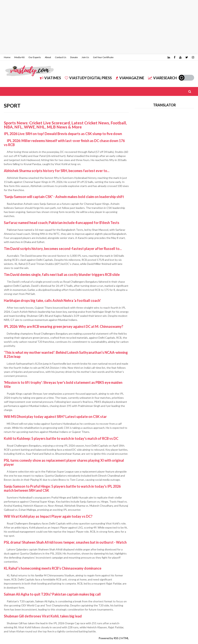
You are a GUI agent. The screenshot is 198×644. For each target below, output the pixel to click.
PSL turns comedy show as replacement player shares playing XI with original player (64, 462)
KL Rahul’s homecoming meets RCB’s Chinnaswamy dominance (53, 568)
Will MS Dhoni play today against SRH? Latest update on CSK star (55, 417)
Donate (74, 57)
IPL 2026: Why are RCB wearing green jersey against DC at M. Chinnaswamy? (64, 326)
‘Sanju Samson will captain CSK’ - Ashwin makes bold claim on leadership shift (64, 197)
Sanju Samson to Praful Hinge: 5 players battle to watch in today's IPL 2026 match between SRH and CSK (62, 488)
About (48, 57)
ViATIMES (50, 78)
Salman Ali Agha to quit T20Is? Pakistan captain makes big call (52, 594)
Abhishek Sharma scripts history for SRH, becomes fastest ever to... (57, 171)
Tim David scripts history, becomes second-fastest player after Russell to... (63, 249)
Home (7, 57)
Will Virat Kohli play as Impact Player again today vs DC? (48, 516)
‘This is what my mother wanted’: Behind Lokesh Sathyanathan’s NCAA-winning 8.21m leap (66, 354)
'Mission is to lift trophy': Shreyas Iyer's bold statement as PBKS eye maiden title (63, 384)
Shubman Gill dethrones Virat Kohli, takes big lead (43, 616)
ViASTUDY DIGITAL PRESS (88, 78)
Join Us (85, 57)
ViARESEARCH (162, 78)
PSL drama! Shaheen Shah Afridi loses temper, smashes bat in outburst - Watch (65, 542)
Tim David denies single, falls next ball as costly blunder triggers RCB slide (62, 275)
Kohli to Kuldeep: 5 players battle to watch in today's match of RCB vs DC (61, 438)
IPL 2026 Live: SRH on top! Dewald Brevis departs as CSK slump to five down (63, 134)
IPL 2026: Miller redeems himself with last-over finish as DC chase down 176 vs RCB (64, 143)
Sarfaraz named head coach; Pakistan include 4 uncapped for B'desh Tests (62, 223)
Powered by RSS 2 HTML (114, 638)
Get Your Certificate (103, 57)
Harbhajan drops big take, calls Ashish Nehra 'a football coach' (52, 300)
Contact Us (61, 57)
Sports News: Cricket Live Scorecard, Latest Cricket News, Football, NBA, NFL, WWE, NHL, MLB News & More (65, 125)
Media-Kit (19, 57)
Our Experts (35, 57)
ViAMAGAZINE (130, 78)
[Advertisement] (99, 27)
